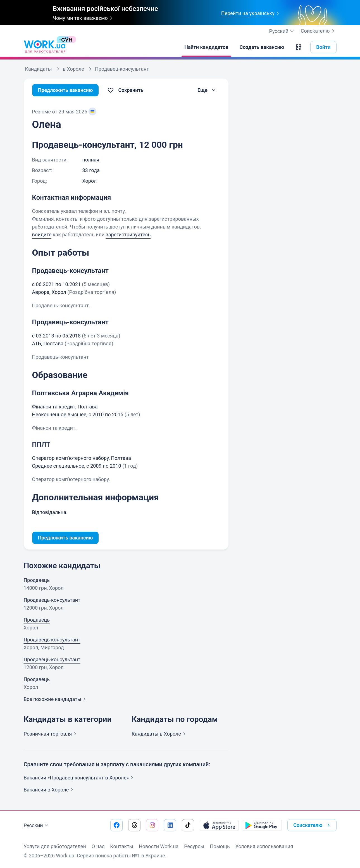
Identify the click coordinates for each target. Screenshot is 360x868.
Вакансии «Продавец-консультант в (80, 778)
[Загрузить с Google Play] (262, 825)
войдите (42, 235)
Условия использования (264, 846)
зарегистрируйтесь (128, 235)
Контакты (122, 846)
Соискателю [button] (313, 825)
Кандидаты (160, 734)
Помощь (220, 846)
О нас (98, 846)
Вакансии (50, 790)
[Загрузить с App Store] (219, 825)
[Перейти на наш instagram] (152, 825)
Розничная (51, 734)
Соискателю (319, 31)
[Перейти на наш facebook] (116, 825)
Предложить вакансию (65, 90)
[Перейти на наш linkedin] (170, 825)
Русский (37, 826)
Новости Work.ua (159, 846)
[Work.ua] (45, 47)
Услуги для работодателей (55, 846)
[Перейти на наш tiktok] (188, 825)
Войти (323, 47)
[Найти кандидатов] (206, 47)
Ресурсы (194, 846)
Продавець (37, 580)
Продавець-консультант (52, 600)
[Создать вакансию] (262, 47)
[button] (299, 47)
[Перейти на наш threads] (134, 825)
